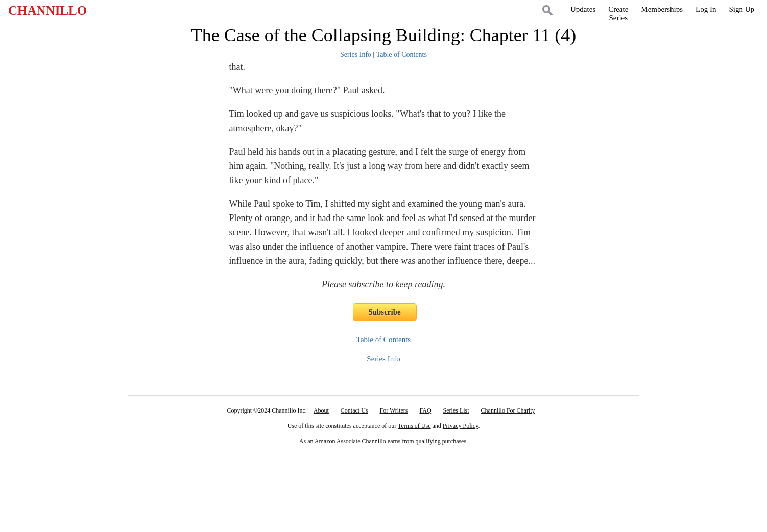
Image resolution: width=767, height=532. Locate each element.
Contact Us (354, 410)
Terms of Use (414, 426)
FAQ (425, 410)
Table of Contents (402, 54)
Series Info (356, 54)
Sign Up (741, 9)
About (321, 410)
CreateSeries (618, 14)
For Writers (394, 410)
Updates (583, 9)
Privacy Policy (461, 426)
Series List (456, 410)
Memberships (662, 9)
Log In (706, 9)
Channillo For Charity (508, 410)
